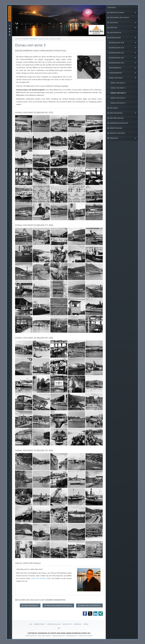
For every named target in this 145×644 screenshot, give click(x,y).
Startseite (26, 39)
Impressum (77, 624)
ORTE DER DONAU (39, 578)
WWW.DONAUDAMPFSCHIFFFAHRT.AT (58, 605)
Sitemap (86, 624)
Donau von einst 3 (55, 39)
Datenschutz (67, 624)
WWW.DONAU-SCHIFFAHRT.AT (89, 605)
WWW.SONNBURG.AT (30, 605)
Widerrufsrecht (39, 624)
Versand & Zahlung (54, 624)
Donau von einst (44, 39)
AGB (31, 624)
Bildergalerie (34, 39)
